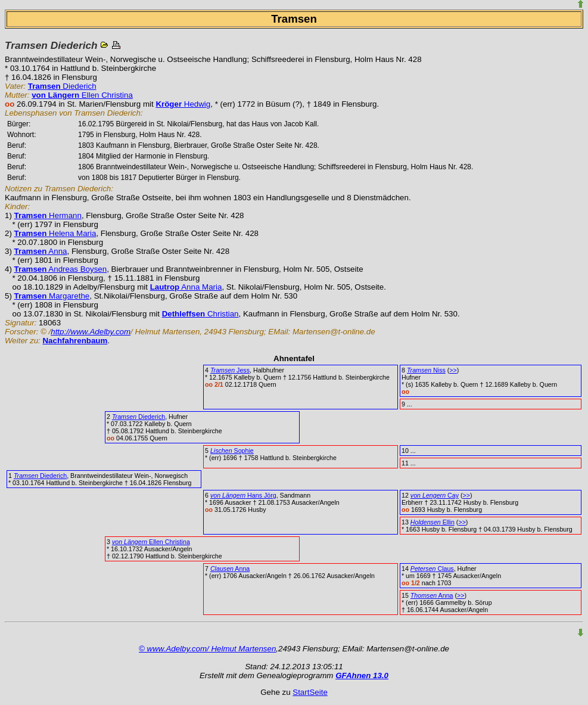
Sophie (232, 451)
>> (453, 370)
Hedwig (183, 104)
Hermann (48, 215)
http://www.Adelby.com (91, 332)
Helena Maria (55, 233)
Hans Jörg (243, 495)
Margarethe (52, 296)
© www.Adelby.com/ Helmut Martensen (207, 649)
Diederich (62, 86)
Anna (41, 251)
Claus (432, 569)
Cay (435, 495)
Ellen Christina (82, 95)
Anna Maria (186, 287)
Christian (200, 314)
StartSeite (310, 692)
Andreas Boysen (61, 269)
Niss (426, 370)
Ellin (433, 522)
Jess (230, 370)
